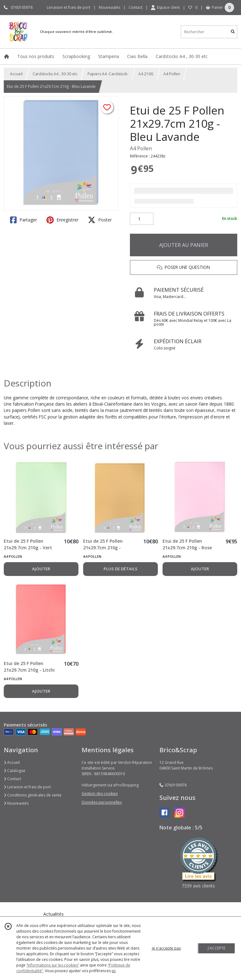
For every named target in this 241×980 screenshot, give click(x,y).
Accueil (16, 74)
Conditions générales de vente (33, 795)
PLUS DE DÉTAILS (120, 569)
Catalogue (15, 771)
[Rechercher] (233, 32)
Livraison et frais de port (27, 787)
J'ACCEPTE (217, 948)
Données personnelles (102, 802)
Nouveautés (16, 803)
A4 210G (146, 74)
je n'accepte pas (166, 948)
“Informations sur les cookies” (53, 965)
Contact (136, 7)
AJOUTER (41, 569)
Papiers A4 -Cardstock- (108, 74)
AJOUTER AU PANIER (184, 245)
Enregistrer (62, 220)
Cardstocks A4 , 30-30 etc (55, 74)
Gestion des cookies (100, 794)
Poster (100, 220)
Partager (24, 220)
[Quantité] (142, 219)
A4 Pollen (172, 74)
